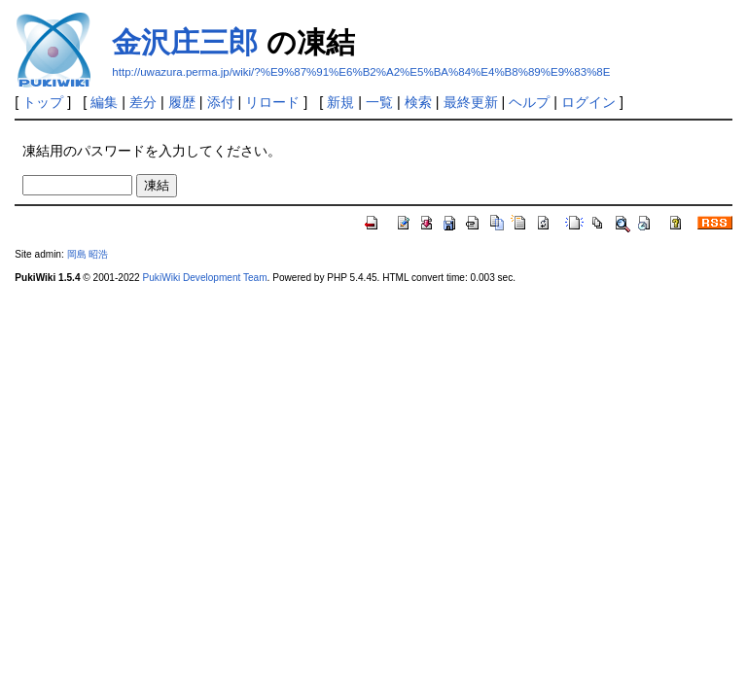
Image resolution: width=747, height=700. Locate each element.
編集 (104, 102)
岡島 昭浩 (88, 254)
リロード (272, 102)
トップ (43, 102)
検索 (418, 102)
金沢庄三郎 (185, 42)
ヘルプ (529, 102)
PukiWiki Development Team (205, 278)
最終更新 (471, 102)
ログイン (588, 102)
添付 (221, 102)
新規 (340, 102)
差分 (143, 102)
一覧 (379, 102)
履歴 (182, 102)
